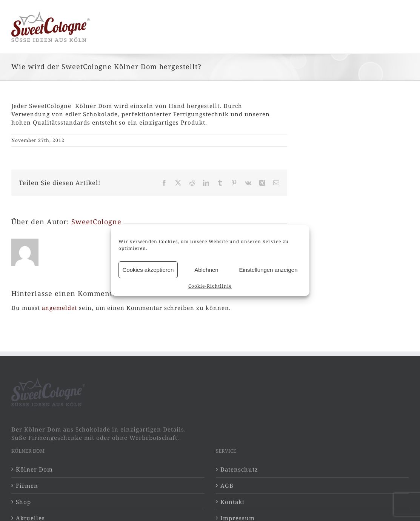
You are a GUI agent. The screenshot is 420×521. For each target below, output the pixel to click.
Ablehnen (206, 270)
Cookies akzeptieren (148, 270)
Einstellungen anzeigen (268, 270)
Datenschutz (239, 469)
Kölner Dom (34, 469)
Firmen (27, 486)
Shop (23, 502)
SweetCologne (96, 222)
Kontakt (232, 502)
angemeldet (59, 308)
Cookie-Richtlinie (210, 286)
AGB (227, 486)
